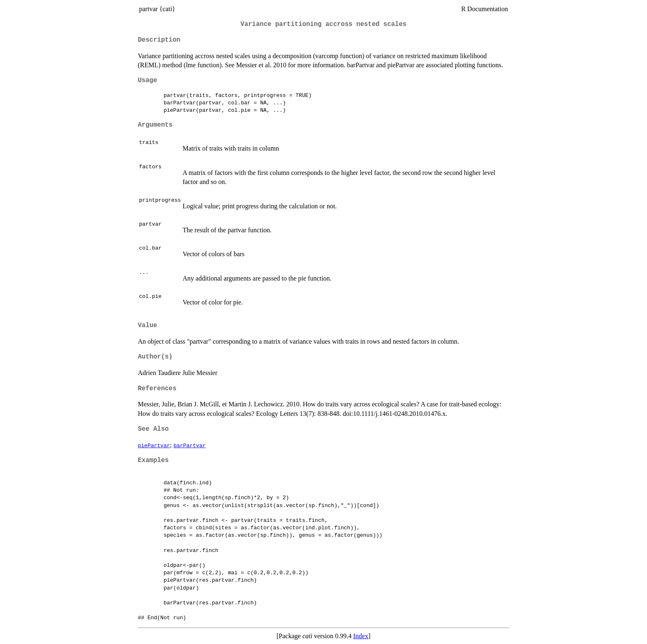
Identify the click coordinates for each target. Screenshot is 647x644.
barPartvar (189, 445)
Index (361, 636)
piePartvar (154, 445)
